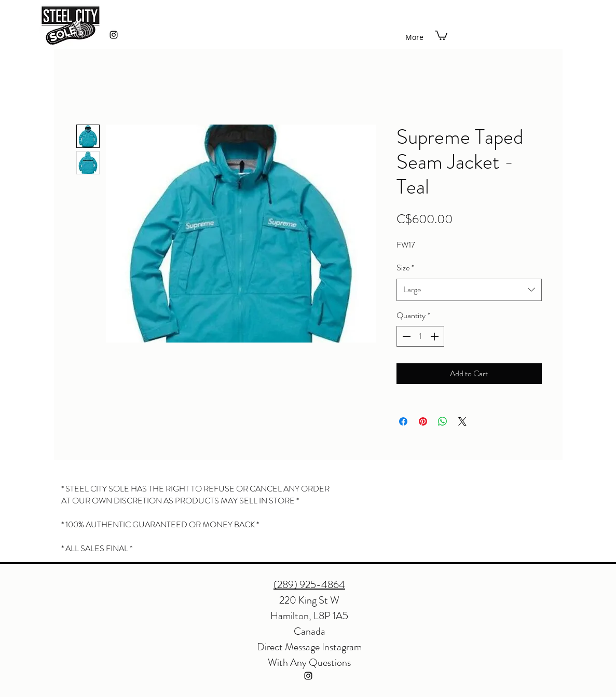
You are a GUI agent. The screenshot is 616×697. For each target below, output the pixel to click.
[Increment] (435, 336)
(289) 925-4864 (309, 585)
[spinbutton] (420, 336)
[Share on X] (462, 421)
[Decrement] (405, 336)
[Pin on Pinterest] (423, 421)
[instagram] (114, 35)
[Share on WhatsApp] (443, 421)
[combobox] (469, 290)
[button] (441, 35)
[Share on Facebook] (403, 421)
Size (405, 268)
